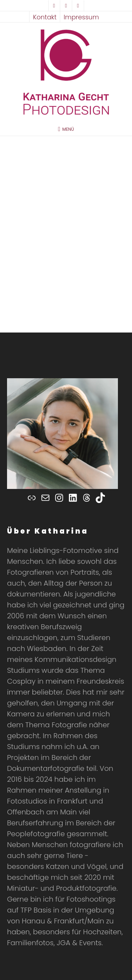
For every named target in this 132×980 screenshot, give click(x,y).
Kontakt (45, 17)
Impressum (81, 17)
